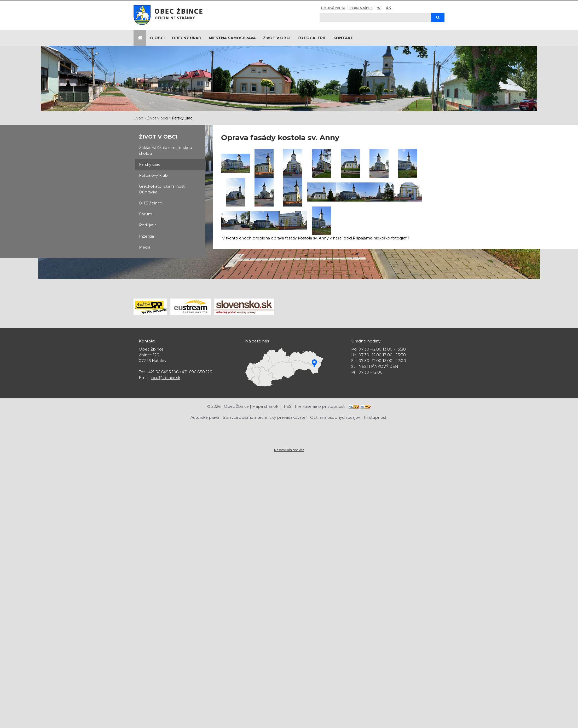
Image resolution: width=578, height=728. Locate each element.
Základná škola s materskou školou (166, 151)
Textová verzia (333, 8)
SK (389, 8)
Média (145, 247)
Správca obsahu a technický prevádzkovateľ (265, 417)
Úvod (138, 118)
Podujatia (148, 225)
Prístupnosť (375, 417)
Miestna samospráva (232, 38)
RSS (379, 8)
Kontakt (343, 38)
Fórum (146, 214)
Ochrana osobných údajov (335, 417)
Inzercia (146, 236)
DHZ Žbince (151, 203)
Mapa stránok (361, 8)
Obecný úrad (187, 38)
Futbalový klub (153, 175)
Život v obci (277, 38)
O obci (157, 38)
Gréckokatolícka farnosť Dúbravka (162, 189)
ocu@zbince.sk (166, 378)
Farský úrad (182, 118)
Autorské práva (205, 417)
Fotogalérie (312, 38)
